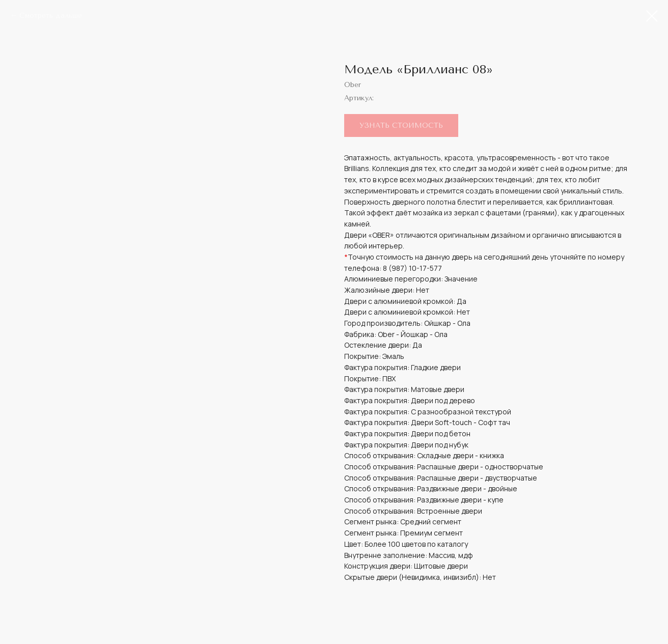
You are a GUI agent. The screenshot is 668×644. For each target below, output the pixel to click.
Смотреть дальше (51, 16)
